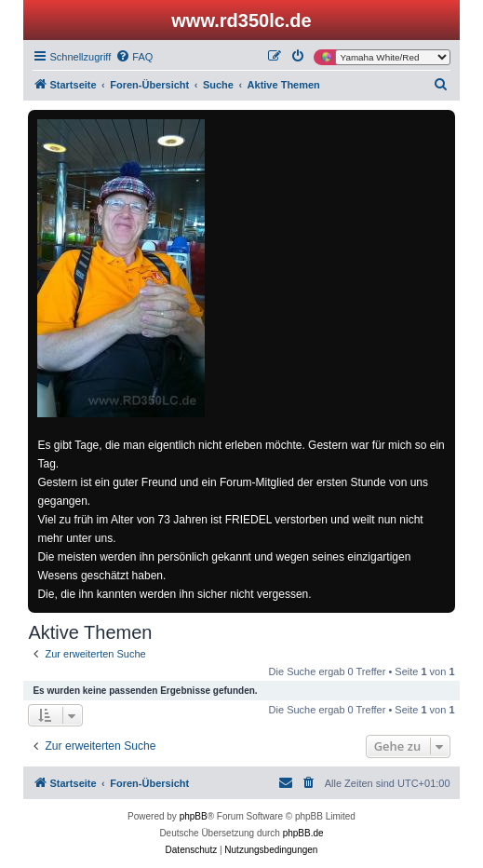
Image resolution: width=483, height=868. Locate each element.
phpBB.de (303, 833)
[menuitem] (134, 57)
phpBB (194, 816)
